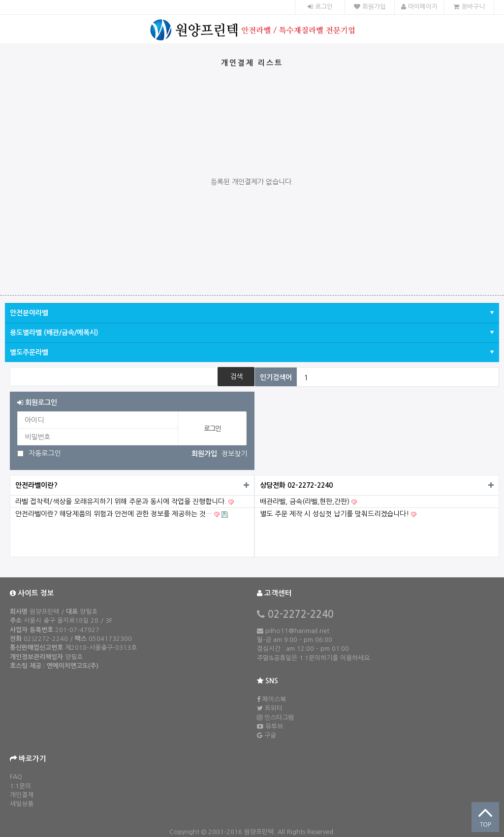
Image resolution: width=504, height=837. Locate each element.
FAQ (16, 777)
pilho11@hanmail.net (296, 631)
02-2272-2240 (299, 614)
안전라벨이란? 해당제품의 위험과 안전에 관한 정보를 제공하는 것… (122, 514)
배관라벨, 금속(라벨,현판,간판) (308, 502)
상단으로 (485, 817)
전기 (311, 377)
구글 (270, 735)
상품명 (10, 367)
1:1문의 (20, 786)
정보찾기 (234, 454)
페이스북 (274, 699)
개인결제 (22, 795)
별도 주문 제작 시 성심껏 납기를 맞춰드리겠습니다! (338, 514)
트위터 (274, 708)
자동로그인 (45, 453)
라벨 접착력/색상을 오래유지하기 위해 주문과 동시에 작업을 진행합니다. (125, 502)
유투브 (274, 726)
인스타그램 (279, 718)
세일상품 (22, 804)
